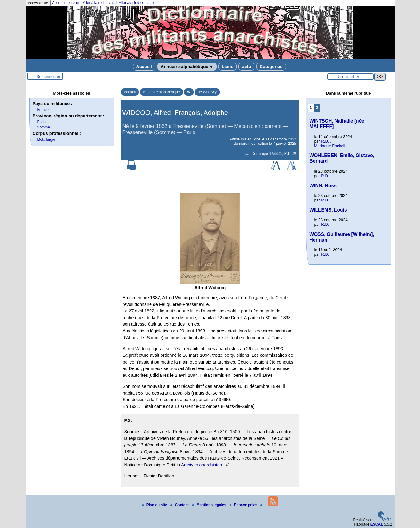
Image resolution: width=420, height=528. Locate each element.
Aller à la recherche (99, 3)
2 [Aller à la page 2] (317, 108)
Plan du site (155, 505)
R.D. (288, 154)
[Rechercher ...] (350, 77)
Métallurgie (46, 140)
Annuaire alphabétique (187, 67)
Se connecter (49, 77)
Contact (180, 505)
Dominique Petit (265, 154)
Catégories (271, 67)
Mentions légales (210, 505)
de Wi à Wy (207, 92)
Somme (44, 127)
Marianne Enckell (330, 146)
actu (246, 67)
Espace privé (244, 505)
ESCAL (377, 524)
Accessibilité (38, 3)
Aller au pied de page (136, 3)
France (43, 110)
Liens (228, 67)
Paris (41, 122)
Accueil (144, 67)
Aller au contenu (66, 3)
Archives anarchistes (201, 465)
